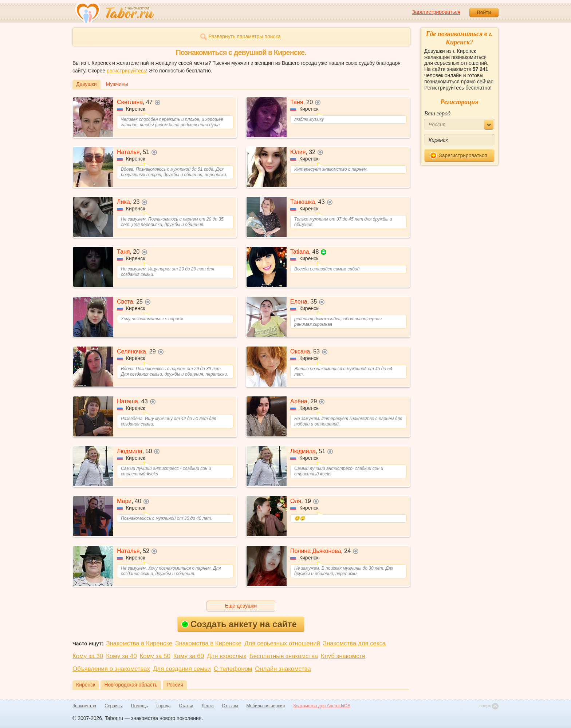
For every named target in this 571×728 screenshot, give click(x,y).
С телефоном (233, 669)
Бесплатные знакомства (284, 656)
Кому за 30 (88, 656)
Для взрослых (227, 656)
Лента (207, 706)
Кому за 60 (189, 656)
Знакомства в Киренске (139, 643)
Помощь (139, 706)
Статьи (186, 706)
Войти (484, 12)
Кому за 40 (121, 656)
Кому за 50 (155, 656)
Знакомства (84, 706)
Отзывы (230, 706)
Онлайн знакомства (283, 669)
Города (163, 706)
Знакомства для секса (354, 643)
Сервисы (114, 706)
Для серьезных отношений (282, 643)
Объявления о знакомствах (111, 669)
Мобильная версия (266, 706)
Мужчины (117, 84)
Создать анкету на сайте (239, 624)
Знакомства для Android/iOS (322, 706)
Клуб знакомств (343, 656)
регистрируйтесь (126, 71)
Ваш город (437, 113)
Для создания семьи (182, 669)
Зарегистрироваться (436, 12)
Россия (175, 685)
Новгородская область (131, 685)
